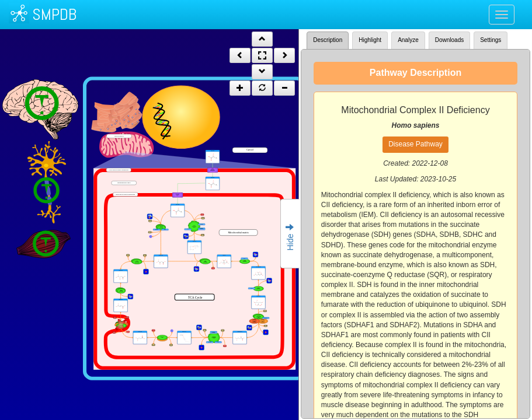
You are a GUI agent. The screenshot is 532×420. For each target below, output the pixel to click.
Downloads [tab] (449, 40)
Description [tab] (328, 40)
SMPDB (54, 14)
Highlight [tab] (370, 40)
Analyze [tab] (408, 40)
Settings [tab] (491, 40)
